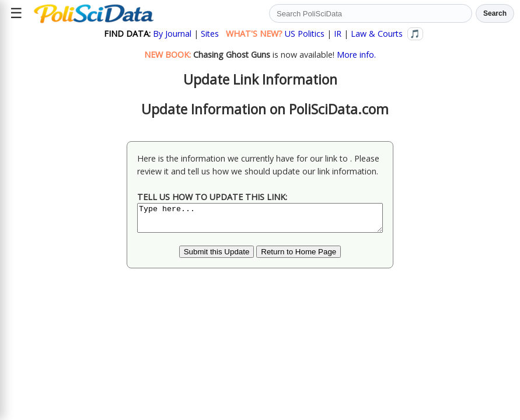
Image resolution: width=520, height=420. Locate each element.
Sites (210, 34)
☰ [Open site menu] (16, 13)
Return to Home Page (299, 257)
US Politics (305, 34)
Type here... (260, 220)
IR (338, 34)
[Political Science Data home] (94, 13)
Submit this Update (217, 257)
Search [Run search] (495, 13)
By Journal (172, 34)
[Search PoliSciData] (371, 13)
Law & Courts (377, 34)
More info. (356, 55)
